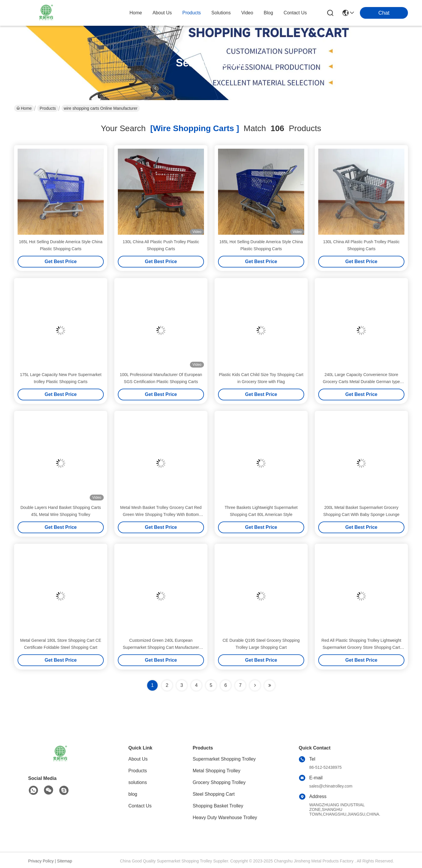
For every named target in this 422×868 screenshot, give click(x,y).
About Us (138, 759)
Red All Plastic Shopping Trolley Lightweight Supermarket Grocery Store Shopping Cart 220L (361, 647)
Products (48, 108)
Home (136, 13)
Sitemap (65, 861)
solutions (221, 13)
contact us (295, 13)
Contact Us (140, 806)
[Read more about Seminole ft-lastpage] (270, 685)
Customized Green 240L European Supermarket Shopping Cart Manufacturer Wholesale (161, 647)
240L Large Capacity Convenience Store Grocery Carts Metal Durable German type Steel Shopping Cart (361, 382)
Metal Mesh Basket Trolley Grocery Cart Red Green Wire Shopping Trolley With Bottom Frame (161, 514)
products (192, 13)
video (247, 13)
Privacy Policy (41, 861)
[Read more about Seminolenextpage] (255, 685)
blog (268, 13)
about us (162, 13)
